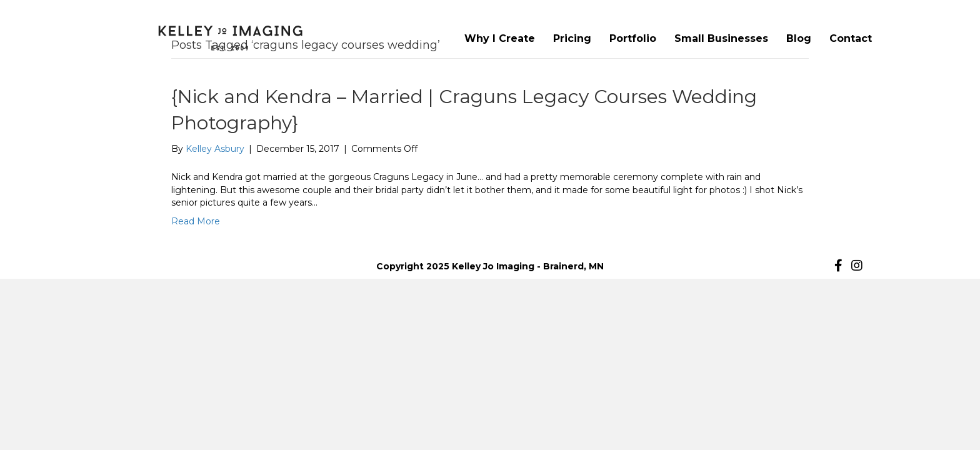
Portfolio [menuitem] (633, 38)
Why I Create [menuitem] (500, 38)
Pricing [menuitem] (572, 38)
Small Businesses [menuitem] (721, 38)
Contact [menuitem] (851, 38)
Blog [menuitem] (799, 38)
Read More (196, 221)
